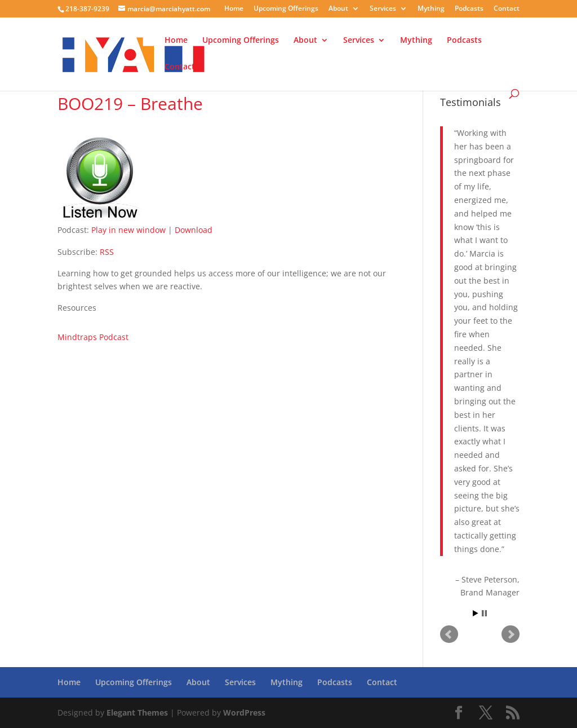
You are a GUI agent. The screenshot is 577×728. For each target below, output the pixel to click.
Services (383, 9)
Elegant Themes (137, 712)
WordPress (244, 712)
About (338, 9)
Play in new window (128, 230)
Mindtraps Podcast (93, 337)
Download (194, 230)
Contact (507, 9)
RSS (107, 252)
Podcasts (469, 9)
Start (476, 613)
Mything (431, 9)
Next (511, 634)
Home (234, 9)
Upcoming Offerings (286, 9)
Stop (484, 613)
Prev (449, 634)
